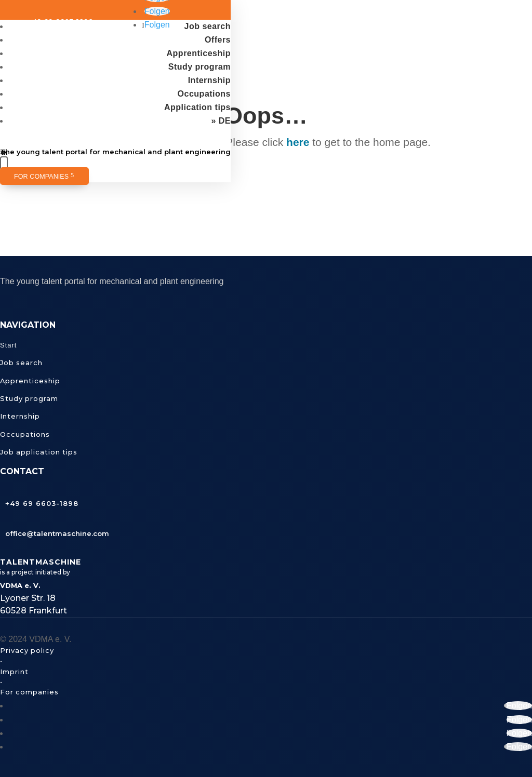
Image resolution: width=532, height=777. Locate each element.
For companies (41, 177)
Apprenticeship (199, 53)
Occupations (204, 94)
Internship (209, 80)
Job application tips (39, 452)
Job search (208, 26)
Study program (199, 67)
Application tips (197, 107)
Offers (218, 40)
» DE (221, 121)
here (298, 142)
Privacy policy (27, 650)
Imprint (14, 672)
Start (8, 345)
